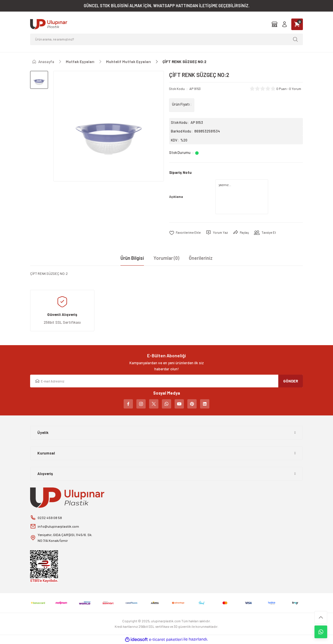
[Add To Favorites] (185, 233)
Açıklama (176, 197)
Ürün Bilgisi (132, 258)
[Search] (166, 39)
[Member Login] (284, 24)
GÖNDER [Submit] (291, 381)
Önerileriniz (201, 258)
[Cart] (297, 24)
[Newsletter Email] (166, 381)
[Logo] (49, 24)
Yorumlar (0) (166, 258)
